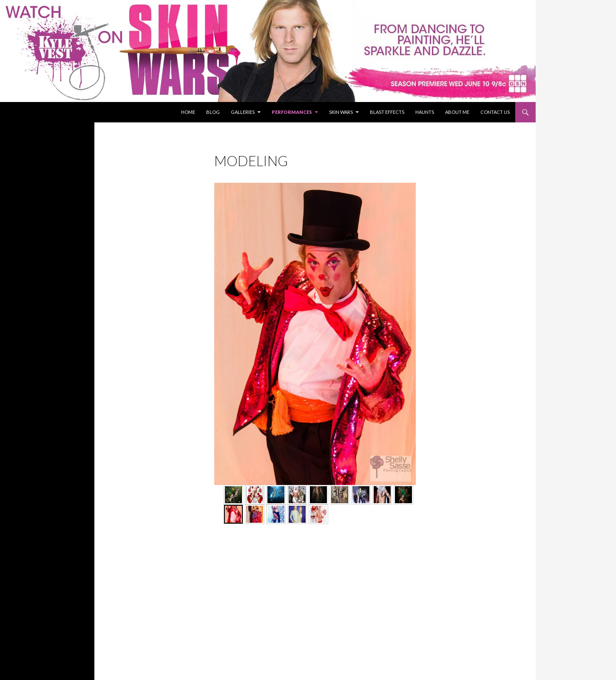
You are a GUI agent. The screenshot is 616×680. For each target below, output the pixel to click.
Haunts (425, 112)
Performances (292, 112)
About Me (457, 112)
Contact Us (495, 112)
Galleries (243, 112)
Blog (213, 112)
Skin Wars (341, 112)
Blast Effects (387, 112)
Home (188, 112)
